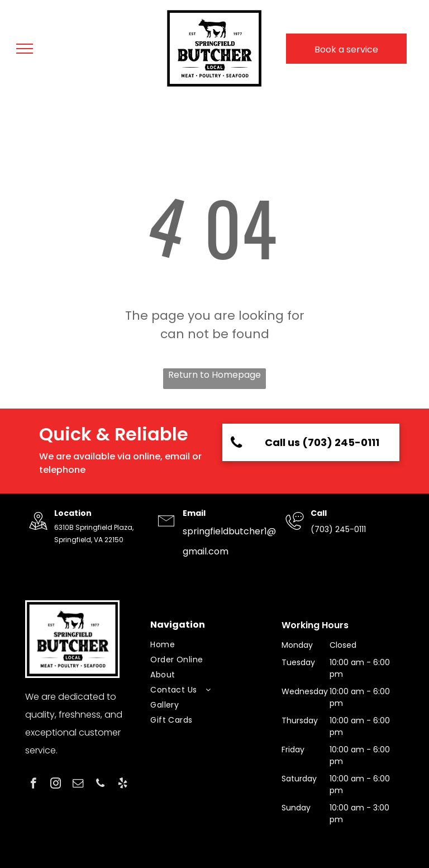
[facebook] (33, 785)
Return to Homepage (214, 375)
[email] (78, 785)
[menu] (25, 49)
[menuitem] (210, 645)
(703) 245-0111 (338, 529)
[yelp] (123, 785)
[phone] (100, 785)
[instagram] (56, 785)
